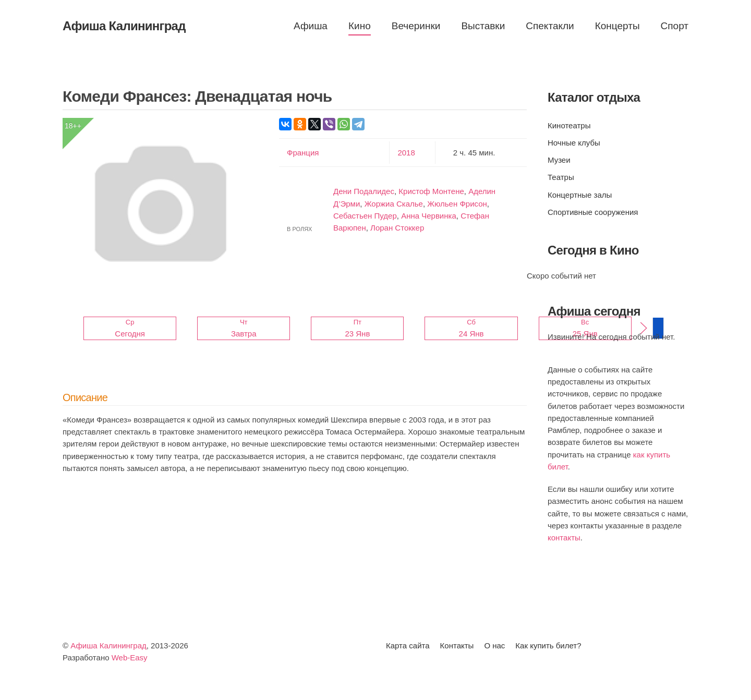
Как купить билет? (548, 645)
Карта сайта (408, 645)
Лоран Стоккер (397, 228)
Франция (303, 153)
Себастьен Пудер (365, 216)
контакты (564, 538)
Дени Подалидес (364, 191)
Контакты (457, 645)
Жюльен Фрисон (457, 204)
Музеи (559, 160)
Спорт (675, 26)
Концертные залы (580, 195)
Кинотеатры (569, 125)
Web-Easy (130, 657)
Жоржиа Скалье (394, 204)
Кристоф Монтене (431, 191)
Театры (561, 177)
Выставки (483, 26)
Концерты (617, 26)
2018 (406, 153)
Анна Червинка (429, 216)
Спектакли (550, 26)
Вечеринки (416, 26)
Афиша (311, 26)
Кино (360, 26)
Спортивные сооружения (593, 212)
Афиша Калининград (108, 645)
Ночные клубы (574, 143)
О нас (494, 645)
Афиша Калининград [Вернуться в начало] (124, 26)
